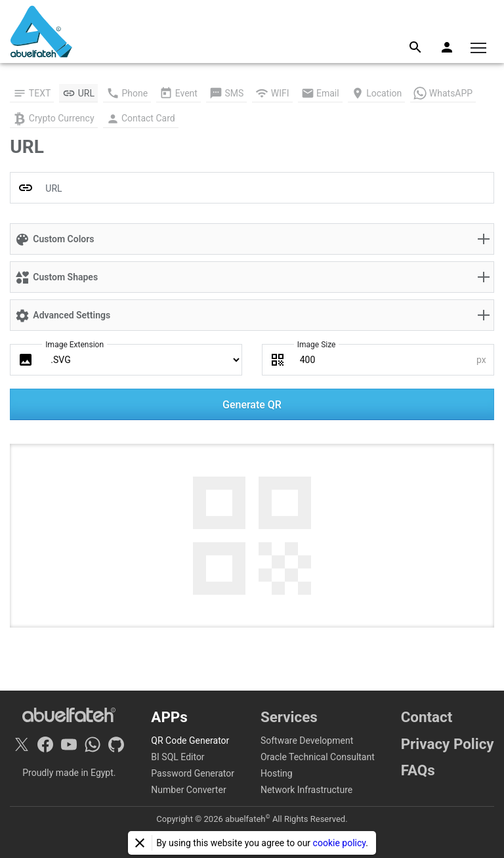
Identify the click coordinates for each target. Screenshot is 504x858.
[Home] (41, 32)
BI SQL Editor (178, 757)
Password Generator (193, 773)
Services (289, 717)
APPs (169, 717)
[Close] (140, 843)
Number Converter (188, 790)
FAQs (418, 770)
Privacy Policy (448, 744)
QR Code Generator (190, 740)
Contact (427, 717)
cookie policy (340, 843)
